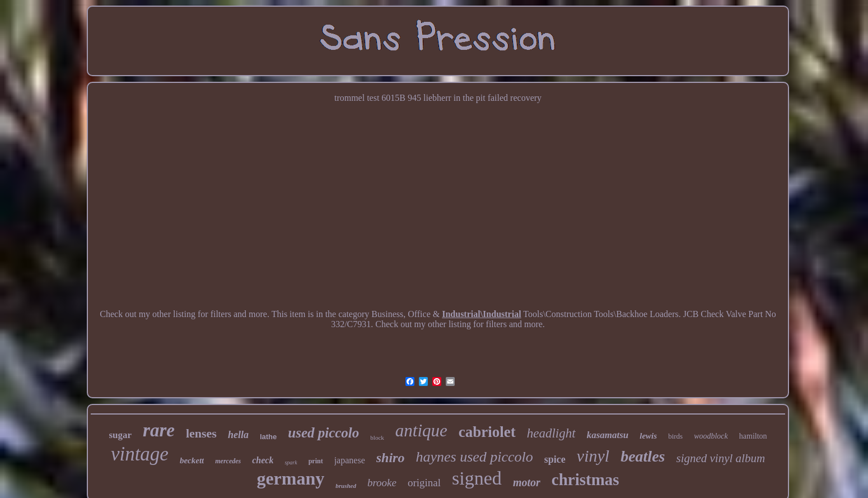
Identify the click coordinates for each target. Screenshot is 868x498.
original (424, 483)
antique (421, 430)
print (316, 461)
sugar (120, 435)
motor (527, 482)
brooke (382, 483)
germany (290, 478)
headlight (551, 433)
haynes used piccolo (474, 457)
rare (159, 430)
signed (477, 478)
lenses (201, 433)
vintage (140, 454)
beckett (192, 460)
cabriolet (487, 432)
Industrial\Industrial (481, 314)
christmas (585, 480)
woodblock (711, 436)
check (263, 460)
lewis (648, 436)
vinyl (593, 456)
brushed (346, 486)
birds (675, 436)
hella (238, 435)
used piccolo (323, 433)
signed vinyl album (720, 458)
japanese (350, 460)
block (377, 438)
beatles (643, 456)
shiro (391, 458)
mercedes (228, 461)
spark (291, 462)
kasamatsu (608, 435)
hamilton (753, 436)
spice (555, 459)
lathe (268, 437)
